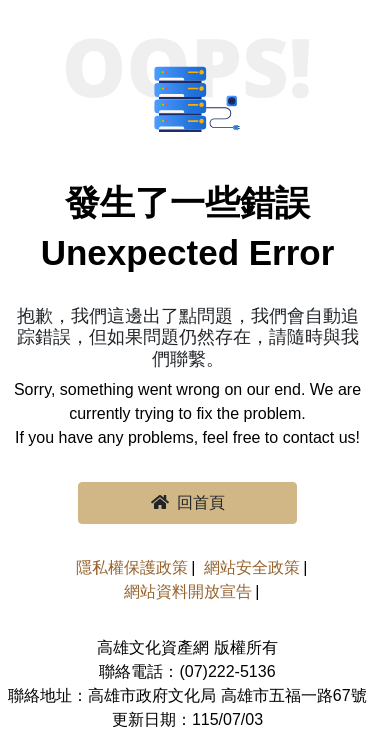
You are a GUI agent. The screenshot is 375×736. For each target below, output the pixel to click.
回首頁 (188, 502)
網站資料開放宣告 (188, 591)
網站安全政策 (252, 567)
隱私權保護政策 (132, 567)
